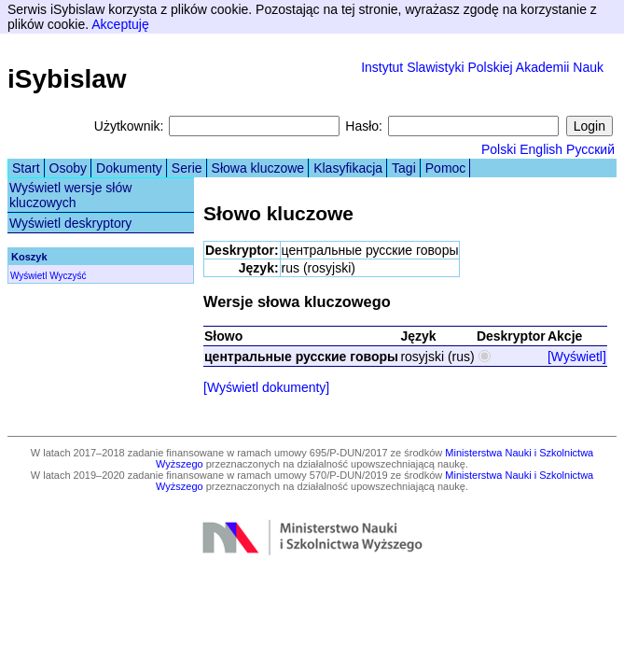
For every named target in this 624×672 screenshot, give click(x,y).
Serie (187, 168)
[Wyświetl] (577, 357)
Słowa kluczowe (258, 168)
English (541, 149)
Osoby (68, 168)
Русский (590, 149)
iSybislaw (67, 79)
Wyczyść (68, 276)
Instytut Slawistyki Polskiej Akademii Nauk (482, 67)
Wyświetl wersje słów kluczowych (70, 195)
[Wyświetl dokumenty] (266, 387)
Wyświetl (28, 276)
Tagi (404, 168)
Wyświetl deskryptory (70, 223)
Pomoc (446, 168)
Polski (499, 149)
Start (26, 168)
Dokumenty (129, 168)
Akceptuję (120, 24)
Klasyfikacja (348, 168)
